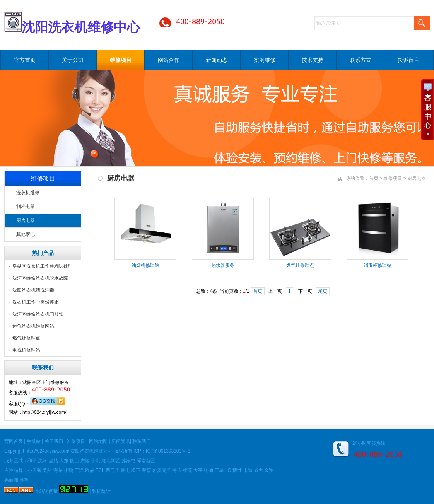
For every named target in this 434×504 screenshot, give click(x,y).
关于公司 (73, 60)
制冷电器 (26, 207)
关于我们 (54, 441)
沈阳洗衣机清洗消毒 (33, 290)
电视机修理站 (26, 350)
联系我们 (142, 441)
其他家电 (26, 234)
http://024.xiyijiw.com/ (47, 451)
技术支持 (313, 60)
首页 (374, 178)
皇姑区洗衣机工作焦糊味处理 (43, 266)
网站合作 (169, 60)
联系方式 (361, 60)
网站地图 (98, 441)
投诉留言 (408, 60)
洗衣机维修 (28, 193)
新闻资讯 (121, 441)
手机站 (34, 441)
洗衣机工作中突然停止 (36, 302)
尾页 (323, 291)
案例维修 (265, 60)
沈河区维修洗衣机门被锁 (38, 314)
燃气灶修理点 (26, 338)
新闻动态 (217, 60)
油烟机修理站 (145, 265)
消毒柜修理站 (378, 265)
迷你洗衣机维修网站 (33, 326)
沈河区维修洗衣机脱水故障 (40, 278)
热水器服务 (223, 265)
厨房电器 (26, 220)
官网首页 (14, 441)
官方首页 (25, 60)
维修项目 (121, 60)
